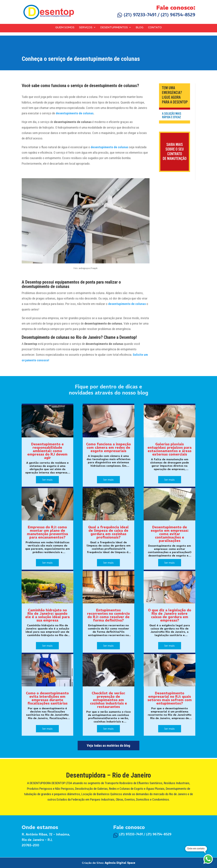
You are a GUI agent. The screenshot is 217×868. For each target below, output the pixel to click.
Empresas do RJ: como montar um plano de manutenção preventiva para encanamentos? (47, 532)
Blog (140, 27)
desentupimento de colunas (75, 113)
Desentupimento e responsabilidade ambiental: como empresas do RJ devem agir (47, 451)
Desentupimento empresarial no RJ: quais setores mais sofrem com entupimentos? (170, 698)
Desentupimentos (114, 27)
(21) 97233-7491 (137, 15)
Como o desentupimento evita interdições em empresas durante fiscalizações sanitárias (47, 698)
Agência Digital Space (120, 863)
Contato (155, 27)
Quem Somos (65, 27)
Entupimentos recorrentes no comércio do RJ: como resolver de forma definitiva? (108, 615)
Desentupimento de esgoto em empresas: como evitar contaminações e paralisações (170, 534)
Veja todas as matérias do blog (108, 746)
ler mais (47, 480)
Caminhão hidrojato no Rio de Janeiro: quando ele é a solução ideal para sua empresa (47, 615)
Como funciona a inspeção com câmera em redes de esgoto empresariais (108, 447)
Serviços (86, 27)
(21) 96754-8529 (178, 15)
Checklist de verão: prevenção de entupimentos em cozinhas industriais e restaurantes (108, 700)
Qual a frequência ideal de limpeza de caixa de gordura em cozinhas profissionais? (108, 532)
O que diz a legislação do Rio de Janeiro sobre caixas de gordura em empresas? (170, 615)
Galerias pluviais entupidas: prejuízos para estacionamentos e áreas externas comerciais (170, 449)
